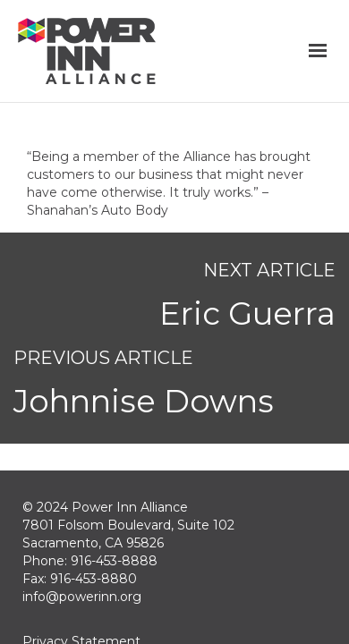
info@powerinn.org (82, 597)
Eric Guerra (247, 314)
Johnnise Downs (144, 401)
